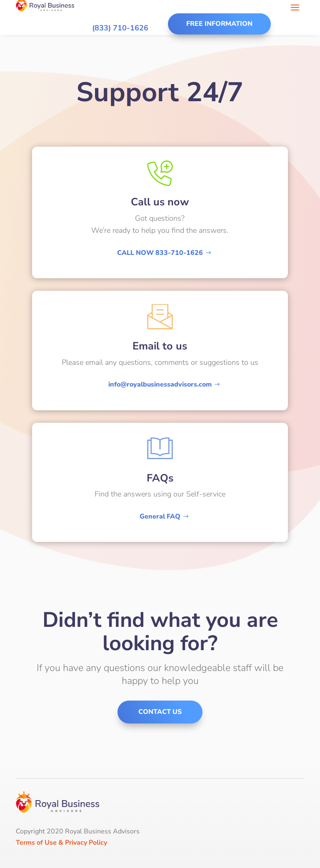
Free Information (219, 24)
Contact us (160, 712)
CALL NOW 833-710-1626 (160, 253)
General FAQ (160, 516)
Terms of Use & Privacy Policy (61, 843)
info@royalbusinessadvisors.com (160, 384)
